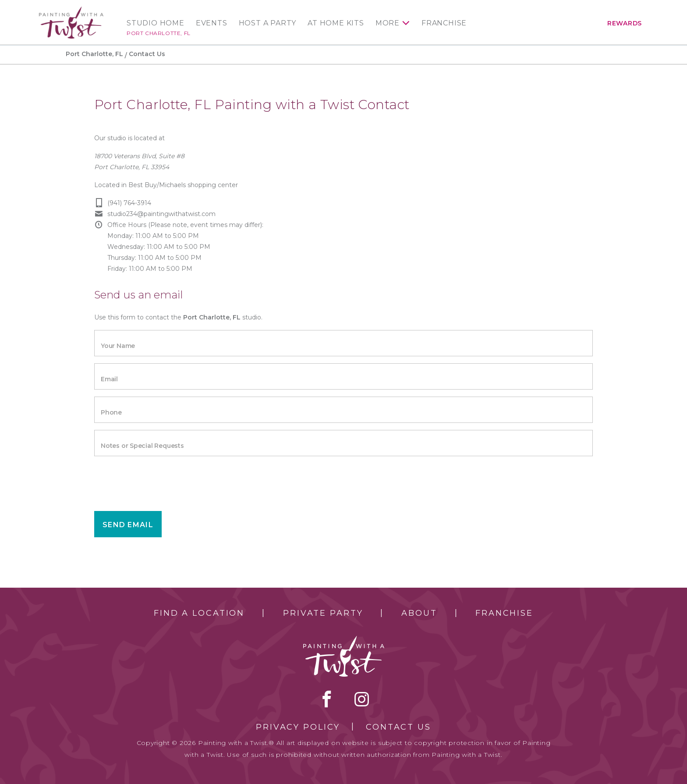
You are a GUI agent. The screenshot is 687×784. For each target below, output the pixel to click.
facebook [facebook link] (327, 699)
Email (109, 379)
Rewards (625, 23)
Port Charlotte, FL (159, 33)
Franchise (444, 23)
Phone (111, 412)
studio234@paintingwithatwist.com (161, 214)
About (419, 613)
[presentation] (161, 480)
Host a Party (268, 23)
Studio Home (156, 23)
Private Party (323, 613)
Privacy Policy (298, 727)
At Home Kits (336, 23)
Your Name (118, 346)
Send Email (128, 525)
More (388, 23)
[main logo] (71, 10)
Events (212, 23)
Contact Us (398, 727)
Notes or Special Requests (142, 446)
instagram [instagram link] (362, 699)
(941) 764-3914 (129, 203)
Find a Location (199, 613)
